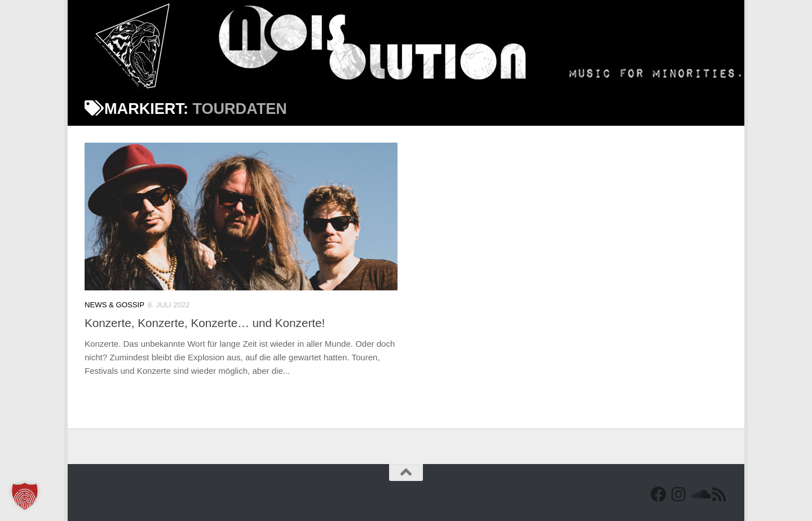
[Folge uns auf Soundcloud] (699, 494)
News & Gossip (114, 305)
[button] (25, 496)
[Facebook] (659, 494)
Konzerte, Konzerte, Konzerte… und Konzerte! (205, 323)
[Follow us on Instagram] (679, 494)
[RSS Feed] (720, 494)
